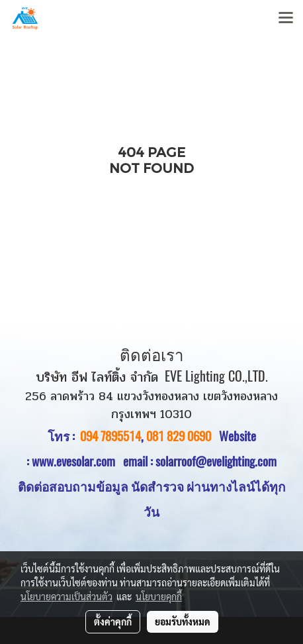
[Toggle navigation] (286, 19)
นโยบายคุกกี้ (159, 596)
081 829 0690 (179, 436)
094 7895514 (110, 436)
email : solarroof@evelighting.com (200, 461)
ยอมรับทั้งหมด (183, 621)
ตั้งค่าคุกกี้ (113, 621)
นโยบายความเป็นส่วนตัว (66, 596)
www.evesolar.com (77, 461)
